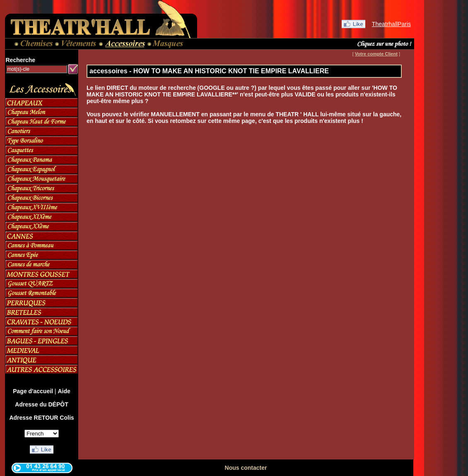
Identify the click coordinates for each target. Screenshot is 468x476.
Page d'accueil (33, 391)
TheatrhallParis (391, 24)
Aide (64, 391)
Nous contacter (246, 468)
